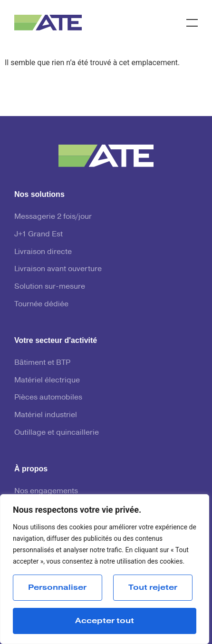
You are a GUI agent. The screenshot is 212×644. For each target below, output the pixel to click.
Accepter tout (105, 621)
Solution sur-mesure (50, 286)
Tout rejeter (153, 587)
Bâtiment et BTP (42, 362)
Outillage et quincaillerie (57, 432)
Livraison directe (43, 252)
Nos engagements (46, 491)
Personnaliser (57, 587)
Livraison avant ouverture (58, 269)
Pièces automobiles (48, 397)
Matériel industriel (46, 415)
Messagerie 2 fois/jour (53, 216)
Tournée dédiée (41, 304)
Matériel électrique (47, 380)
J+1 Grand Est (39, 234)
